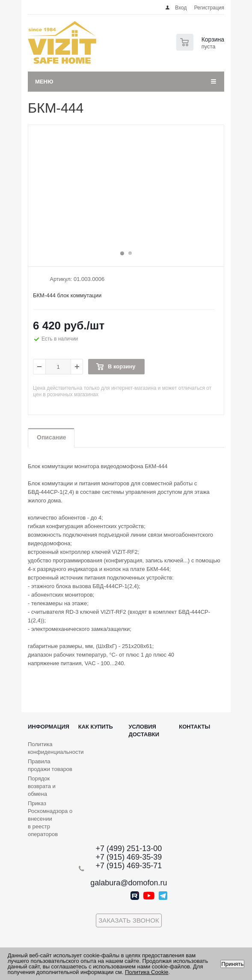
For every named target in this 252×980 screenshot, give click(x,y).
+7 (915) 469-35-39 (129, 857)
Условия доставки (144, 731)
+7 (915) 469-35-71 (129, 866)
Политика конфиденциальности (56, 748)
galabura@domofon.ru (129, 883)
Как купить (96, 727)
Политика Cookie (147, 972)
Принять (232, 964)
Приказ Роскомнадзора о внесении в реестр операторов (50, 819)
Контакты (194, 727)
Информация (49, 727)
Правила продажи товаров (50, 765)
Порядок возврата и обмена (42, 786)
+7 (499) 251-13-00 (129, 849)
